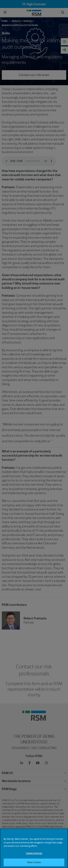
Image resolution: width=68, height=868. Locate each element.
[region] (34, 848)
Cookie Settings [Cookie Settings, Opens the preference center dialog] (34, 853)
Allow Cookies (34, 862)
